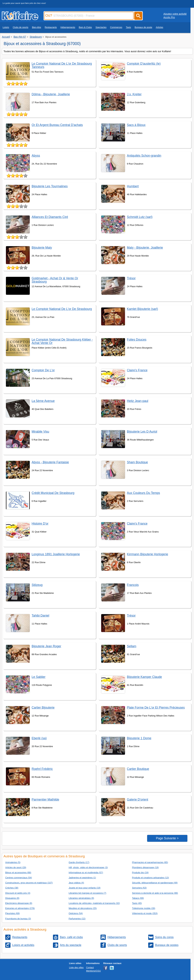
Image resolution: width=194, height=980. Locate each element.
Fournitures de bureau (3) (18, 919)
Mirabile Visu (40, 432)
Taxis (128, 27)
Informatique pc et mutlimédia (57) (86, 873)
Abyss (36, 156)
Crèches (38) (12, 888)
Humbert (133, 186)
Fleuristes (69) (12, 913)
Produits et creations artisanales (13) (150, 878)
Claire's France (137, 370)
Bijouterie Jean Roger (46, 646)
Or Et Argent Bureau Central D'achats (57, 125)
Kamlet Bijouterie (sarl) (142, 309)
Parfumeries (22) (77, 919)
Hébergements (68, 27)
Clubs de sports (21, 27)
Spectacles (101, 27)
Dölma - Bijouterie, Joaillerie (51, 94)
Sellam (132, 646)
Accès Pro (169, 17)
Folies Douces (137, 340)
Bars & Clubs (85, 27)
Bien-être (37, 27)
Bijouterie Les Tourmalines (50, 186)
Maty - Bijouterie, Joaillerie (145, 248)
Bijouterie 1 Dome (139, 738)
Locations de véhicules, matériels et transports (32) (94, 903)
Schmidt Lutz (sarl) (140, 217)
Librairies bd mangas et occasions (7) (87, 893)
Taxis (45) (137, 903)
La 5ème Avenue (43, 401)
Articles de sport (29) (16, 867)
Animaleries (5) (13, 862)
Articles (160, 27)
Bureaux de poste (143, 27)
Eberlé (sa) (39, 738)
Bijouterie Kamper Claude (144, 677)
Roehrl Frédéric (42, 769)
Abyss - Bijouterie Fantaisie (50, 462)
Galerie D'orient (138, 800)
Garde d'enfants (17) (79, 862)
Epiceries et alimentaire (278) (20, 908)
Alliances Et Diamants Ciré (50, 217)
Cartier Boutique (138, 769)
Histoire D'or (40, 524)
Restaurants (51, 27)
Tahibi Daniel (40, 616)
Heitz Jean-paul (138, 401)
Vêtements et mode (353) (145, 913)
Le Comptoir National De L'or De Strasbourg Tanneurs (62, 65)
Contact (90, 967)
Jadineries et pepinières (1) (82, 878)
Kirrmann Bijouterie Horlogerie (148, 554)
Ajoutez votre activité (175, 14)
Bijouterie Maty (42, 248)
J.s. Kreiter (134, 94)
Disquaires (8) (12, 898)
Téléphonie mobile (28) (144, 908)
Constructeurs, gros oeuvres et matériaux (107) (29, 883)
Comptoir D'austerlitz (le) (144, 64)
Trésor (131, 278)
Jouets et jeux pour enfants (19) (85, 888)
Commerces (116, 27)
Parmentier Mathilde (45, 800)
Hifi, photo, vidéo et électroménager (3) (88, 867)
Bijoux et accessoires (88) (18, 873)
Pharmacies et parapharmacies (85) (150, 862)
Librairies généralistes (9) (81, 898)
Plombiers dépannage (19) (145, 867)
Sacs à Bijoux (136, 125)
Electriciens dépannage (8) (19, 903)
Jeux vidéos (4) (76, 883)
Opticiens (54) (76, 913)
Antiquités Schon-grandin (144, 156)
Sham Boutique (137, 462)
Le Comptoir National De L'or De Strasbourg (62, 309)
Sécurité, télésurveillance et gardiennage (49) (155, 883)
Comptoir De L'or (43, 370)
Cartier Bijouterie (43, 708)
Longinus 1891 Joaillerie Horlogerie (56, 554)
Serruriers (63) (139, 888)
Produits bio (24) (140, 873)
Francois (133, 585)
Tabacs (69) (138, 898)
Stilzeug (37, 585)
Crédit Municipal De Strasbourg (53, 493)
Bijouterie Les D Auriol (142, 432)
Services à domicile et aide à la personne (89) (155, 893)
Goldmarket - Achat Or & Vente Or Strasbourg (55, 280)
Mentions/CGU (94, 971)
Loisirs (6, 27)
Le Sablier (39, 677)
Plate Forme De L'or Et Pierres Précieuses (156, 708)
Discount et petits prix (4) (18, 893)
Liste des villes (76, 967)
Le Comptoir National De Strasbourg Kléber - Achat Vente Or (62, 341)
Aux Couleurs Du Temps (143, 493)
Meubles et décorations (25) (83, 908)
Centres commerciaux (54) (19, 878)
